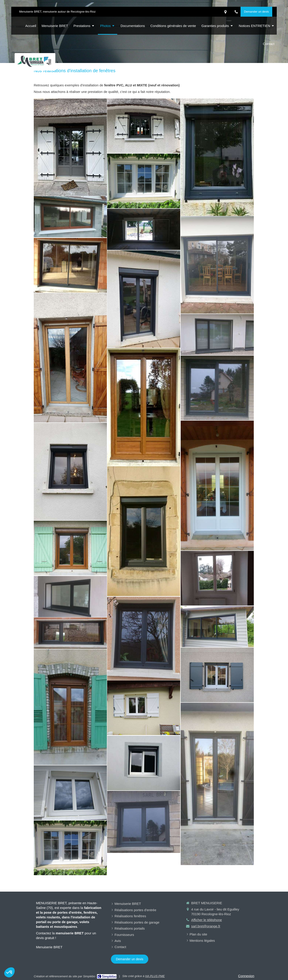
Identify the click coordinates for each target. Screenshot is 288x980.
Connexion (246, 976)
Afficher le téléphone (207, 920)
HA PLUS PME (155, 976)
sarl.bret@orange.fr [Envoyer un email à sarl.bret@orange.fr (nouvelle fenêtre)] (206, 926)
